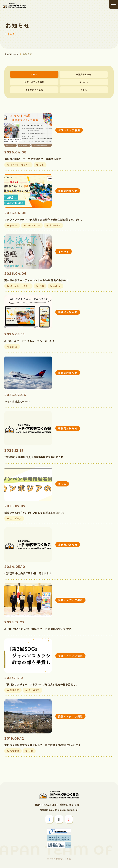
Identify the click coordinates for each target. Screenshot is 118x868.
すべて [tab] (34, 74)
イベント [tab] (84, 82)
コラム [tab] (84, 90)
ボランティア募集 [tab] (34, 90)
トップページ (11, 54)
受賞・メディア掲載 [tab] (34, 82)
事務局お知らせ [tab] (84, 74)
